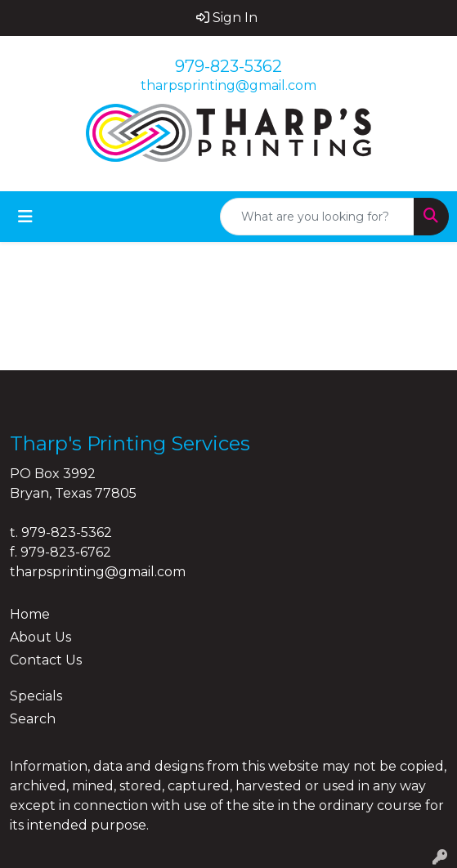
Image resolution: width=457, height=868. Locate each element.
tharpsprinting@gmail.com (228, 85)
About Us (40, 637)
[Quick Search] (317, 217)
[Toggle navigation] (25, 217)
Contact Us (46, 660)
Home (30, 614)
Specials (36, 696)
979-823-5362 (228, 66)
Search (33, 719)
